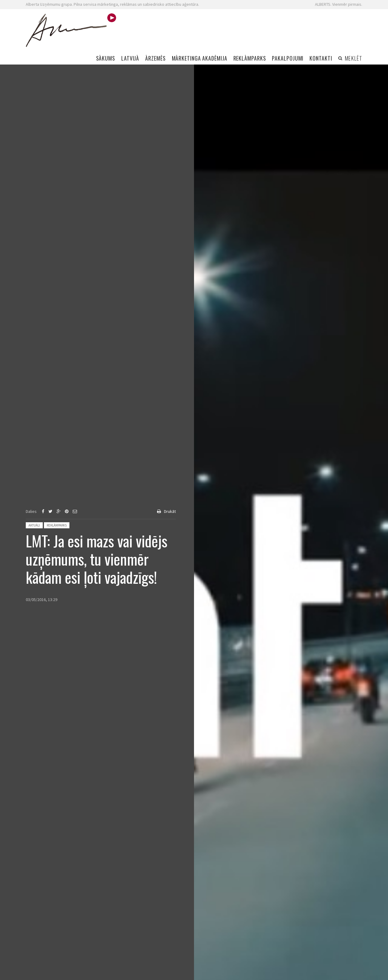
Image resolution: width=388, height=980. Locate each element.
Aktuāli (34, 525)
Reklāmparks (57, 525)
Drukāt (170, 511)
